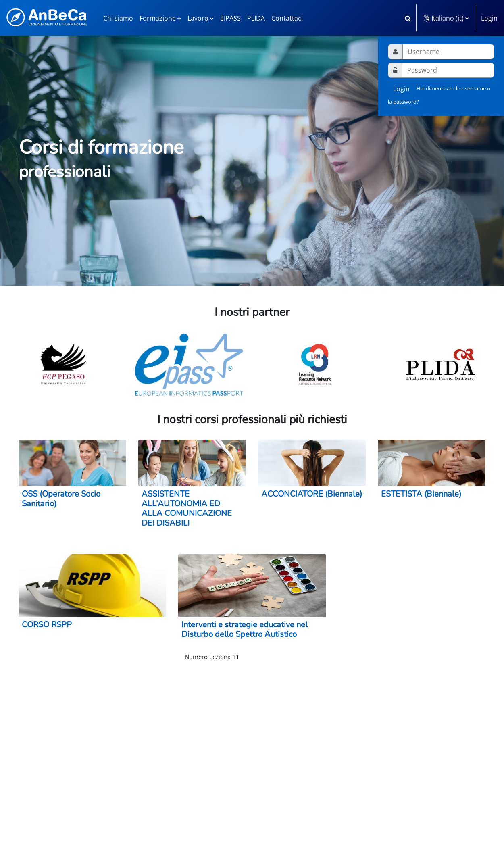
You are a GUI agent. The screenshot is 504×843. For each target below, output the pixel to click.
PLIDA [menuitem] (256, 18)
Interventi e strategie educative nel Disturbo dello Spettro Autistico (245, 629)
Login (489, 18)
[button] (408, 18)
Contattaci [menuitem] (287, 18)
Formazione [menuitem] (158, 18)
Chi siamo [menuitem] (118, 18)
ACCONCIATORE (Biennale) (312, 494)
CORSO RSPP (47, 625)
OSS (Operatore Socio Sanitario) (61, 499)
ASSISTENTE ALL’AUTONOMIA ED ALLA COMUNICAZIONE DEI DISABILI (187, 508)
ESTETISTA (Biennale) (421, 494)
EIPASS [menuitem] (230, 18)
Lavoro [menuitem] (198, 18)
